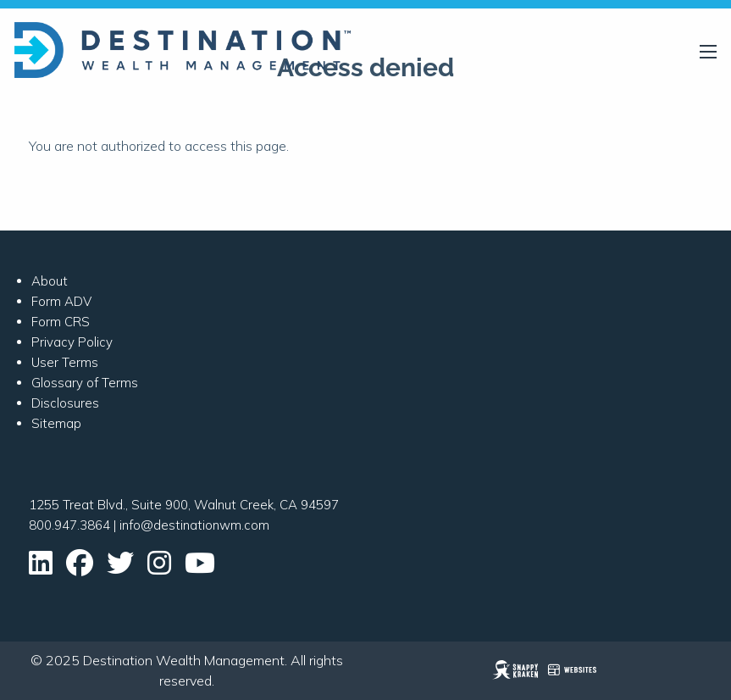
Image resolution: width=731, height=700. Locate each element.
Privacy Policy (72, 342)
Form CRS (61, 322)
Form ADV (61, 301)
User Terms (65, 362)
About (50, 281)
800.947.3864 (69, 525)
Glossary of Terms (85, 383)
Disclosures (65, 403)
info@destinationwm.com (194, 525)
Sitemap (56, 423)
